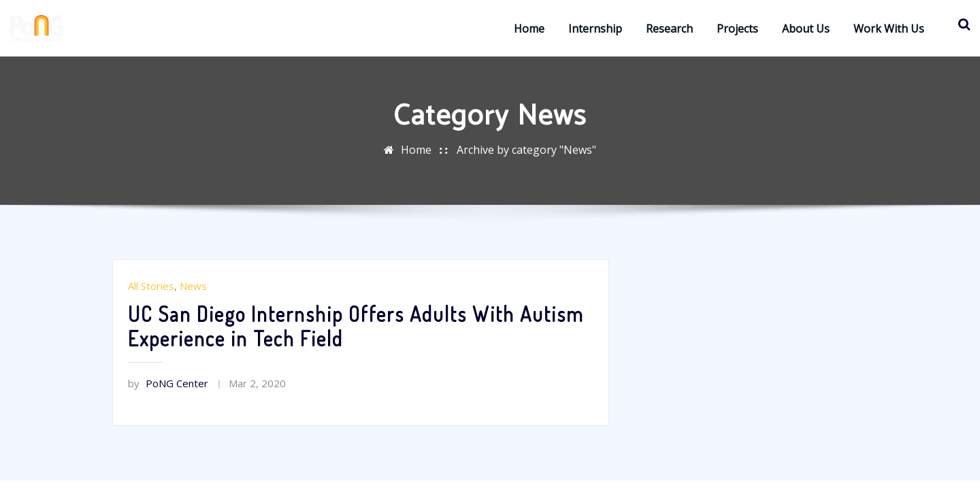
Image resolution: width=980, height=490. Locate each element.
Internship (595, 29)
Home (529, 29)
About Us (806, 29)
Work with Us (889, 29)
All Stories (151, 286)
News (193, 286)
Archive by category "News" (526, 150)
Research (669, 29)
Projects (737, 29)
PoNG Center (168, 383)
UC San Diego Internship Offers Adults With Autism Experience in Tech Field (356, 326)
